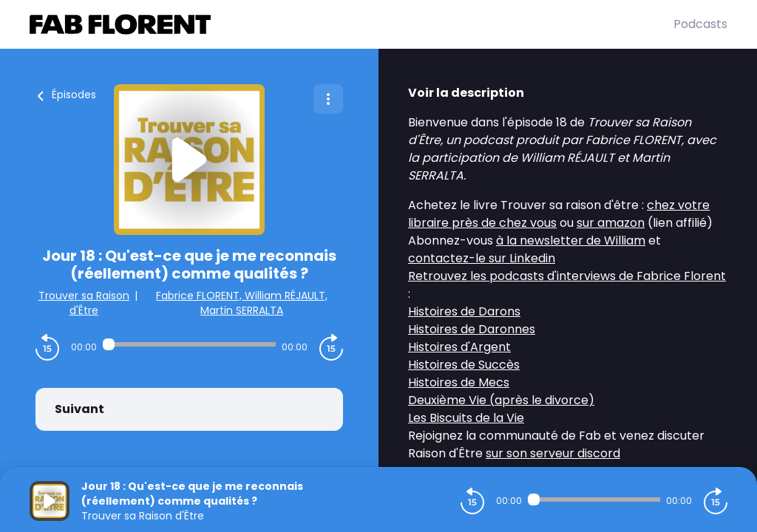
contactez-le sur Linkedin (482, 258)
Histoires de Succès (464, 365)
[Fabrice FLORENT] (352, 24)
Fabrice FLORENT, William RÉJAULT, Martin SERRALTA (242, 303)
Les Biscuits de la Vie (466, 418)
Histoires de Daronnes (472, 329)
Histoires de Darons (464, 311)
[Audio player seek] (189, 344)
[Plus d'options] (328, 99)
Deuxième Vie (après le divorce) (501, 400)
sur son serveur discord (553, 453)
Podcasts (700, 24)
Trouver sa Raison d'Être (84, 303)
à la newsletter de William (571, 241)
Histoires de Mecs (459, 382)
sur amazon (611, 223)
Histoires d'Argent (459, 347)
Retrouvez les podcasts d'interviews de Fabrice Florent (567, 276)
